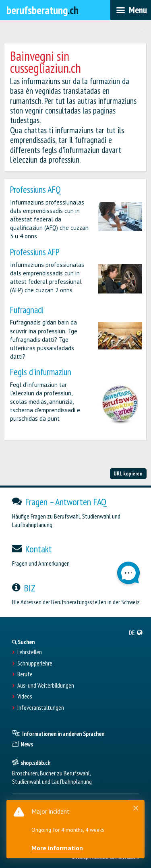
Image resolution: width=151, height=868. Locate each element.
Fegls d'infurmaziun (41, 372)
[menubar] (131, 10)
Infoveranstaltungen (41, 708)
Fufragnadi (27, 310)
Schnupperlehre (35, 663)
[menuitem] (136, 632)
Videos (25, 696)
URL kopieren (128, 473)
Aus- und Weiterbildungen (46, 686)
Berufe (25, 674)
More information (57, 848)
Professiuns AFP (35, 252)
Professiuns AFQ (35, 189)
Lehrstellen (30, 652)
